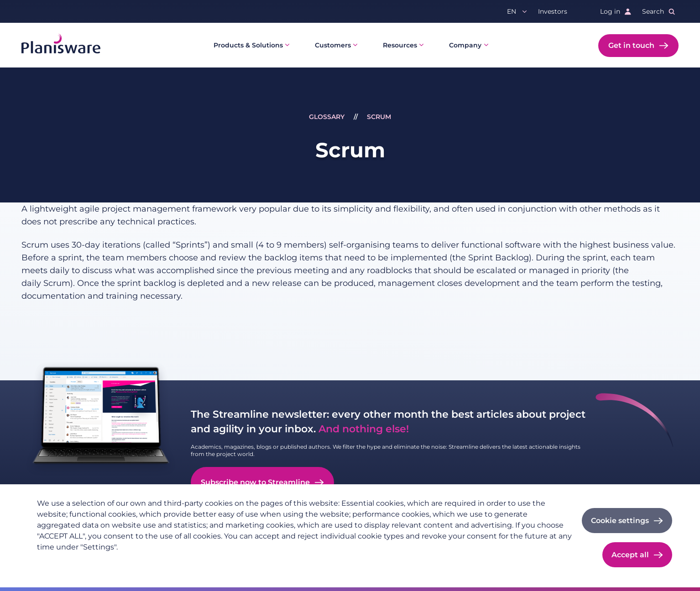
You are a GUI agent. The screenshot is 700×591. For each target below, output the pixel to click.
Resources (400, 45)
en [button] (512, 11)
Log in (610, 11)
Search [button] (653, 11)
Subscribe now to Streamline (255, 482)
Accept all (630, 555)
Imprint (103, 562)
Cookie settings (620, 521)
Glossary (327, 117)
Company (465, 45)
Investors (553, 11)
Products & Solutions (248, 45)
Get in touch (631, 45)
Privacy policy (59, 562)
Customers (333, 45)
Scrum (379, 117)
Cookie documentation (161, 562)
